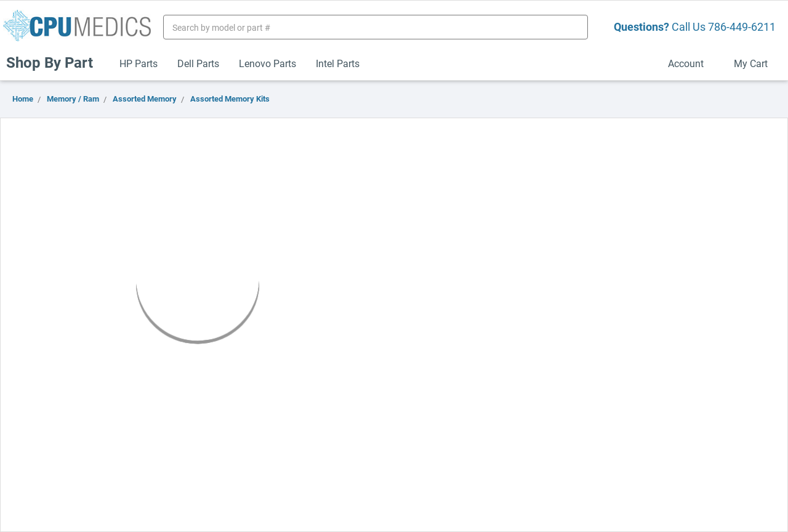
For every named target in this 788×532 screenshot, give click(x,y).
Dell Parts (198, 63)
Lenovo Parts (267, 63)
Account (691, 63)
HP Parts (139, 63)
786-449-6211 (742, 26)
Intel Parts (338, 63)
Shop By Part (55, 62)
